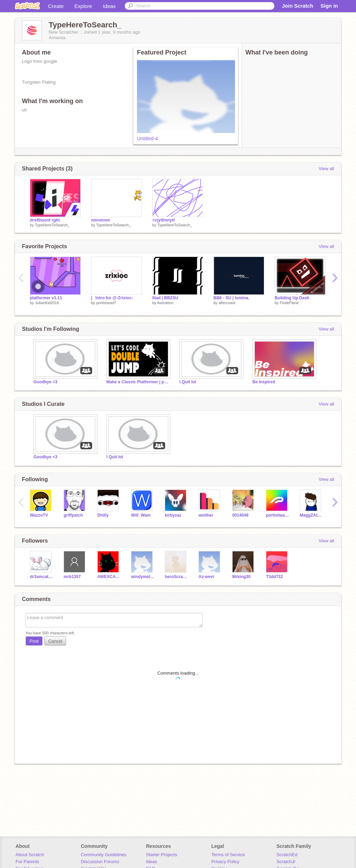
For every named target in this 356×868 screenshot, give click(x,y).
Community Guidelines (103, 855)
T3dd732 (274, 577)
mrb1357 (72, 577)
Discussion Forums (100, 862)
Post (34, 641)
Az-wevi (206, 577)
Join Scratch (298, 6)
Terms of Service (228, 855)
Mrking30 (241, 577)
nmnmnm (100, 220)
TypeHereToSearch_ (52, 225)
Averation (165, 303)
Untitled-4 (147, 139)
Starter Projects (162, 855)
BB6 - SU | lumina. (231, 298)
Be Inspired (264, 382)
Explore (83, 6)
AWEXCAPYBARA (109, 577)
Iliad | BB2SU (165, 298)
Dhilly (103, 515)
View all (326, 169)
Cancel (55, 641)
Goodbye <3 (45, 382)
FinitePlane (289, 303)
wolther (206, 515)
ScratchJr (286, 862)
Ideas (109, 6)
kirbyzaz (173, 515)
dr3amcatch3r (42, 577)
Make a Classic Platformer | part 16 (138, 382)
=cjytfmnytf (163, 220)
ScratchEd (287, 855)
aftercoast (227, 303)
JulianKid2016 (47, 303)
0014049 (240, 515)
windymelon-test (143, 577)
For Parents (27, 862)
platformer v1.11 (46, 298)
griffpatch (73, 515)
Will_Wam (141, 515)
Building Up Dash (292, 298)
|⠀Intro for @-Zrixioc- (112, 298)
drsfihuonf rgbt (45, 220)
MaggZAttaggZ (311, 515)
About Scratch (30, 855)
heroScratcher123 (176, 577)
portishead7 (106, 303)
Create (56, 6)
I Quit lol (188, 382)
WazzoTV (39, 515)
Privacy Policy (225, 862)
